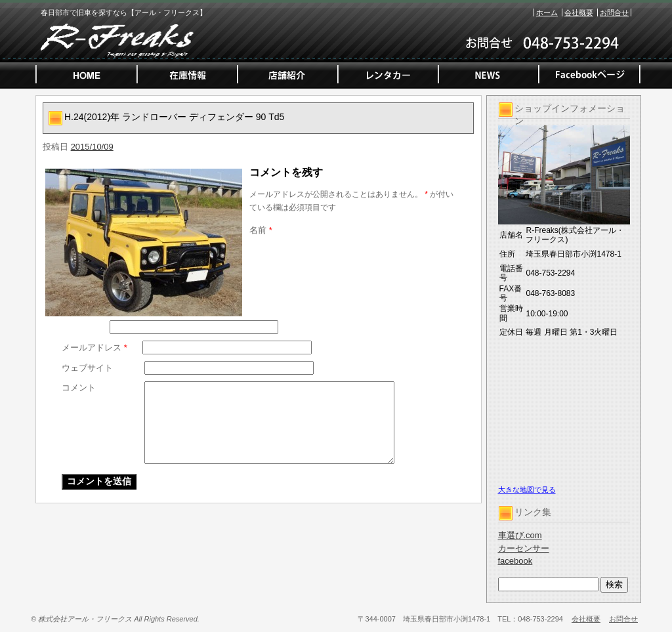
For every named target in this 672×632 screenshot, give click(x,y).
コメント (79, 388)
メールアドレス (94, 348)
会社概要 (579, 12)
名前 (261, 230)
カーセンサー (524, 548)
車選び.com (520, 535)
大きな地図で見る (527, 490)
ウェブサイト (87, 368)
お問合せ (614, 12)
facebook (515, 561)
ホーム (547, 12)
